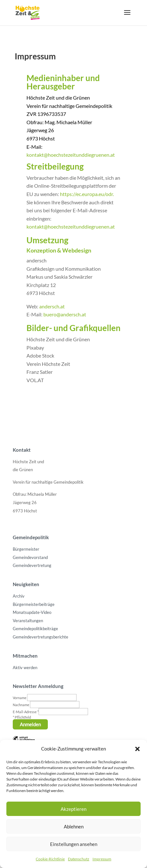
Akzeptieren (73, 809)
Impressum (102, 859)
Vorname (20, 698)
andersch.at (52, 306)
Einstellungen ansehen (74, 844)
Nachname (21, 705)
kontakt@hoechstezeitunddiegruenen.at (71, 155)
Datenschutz (79, 859)
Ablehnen (74, 826)
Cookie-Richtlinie (50, 859)
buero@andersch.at (65, 314)
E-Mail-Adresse (26, 712)
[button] (137, 749)
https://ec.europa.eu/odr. (87, 194)
